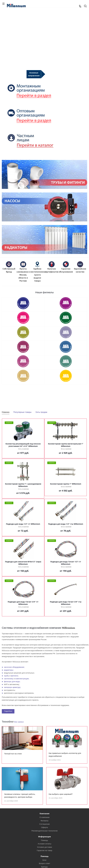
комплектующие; (22, 679)
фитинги (15, 676)
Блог (44, 863)
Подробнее (8, 711)
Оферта (44, 830)
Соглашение (44, 827)
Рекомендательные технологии (44, 834)
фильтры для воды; (12, 681)
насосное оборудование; (14, 667)
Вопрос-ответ (44, 866)
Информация (44, 840)
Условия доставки (44, 850)
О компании (44, 820)
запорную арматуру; (12, 687)
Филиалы (44, 824)
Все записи (19, 722)
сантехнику (9, 679)
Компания (44, 816)
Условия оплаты (44, 847)
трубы (6, 676)
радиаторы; (9, 670)
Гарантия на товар (44, 853)
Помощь (45, 843)
